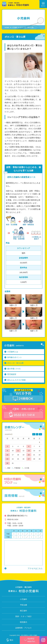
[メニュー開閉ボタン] (43, 4)
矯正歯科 (23, 611)
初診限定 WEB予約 (30, 640)
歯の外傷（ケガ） (14, 369)
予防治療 (23, 605)
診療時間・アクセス (24, 628)
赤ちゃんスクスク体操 (16, 380)
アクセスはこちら (35, 568)
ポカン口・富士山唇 (15, 363)
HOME (7, 27)
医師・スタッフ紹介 (24, 616)
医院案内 (23, 622)
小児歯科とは (13, 352)
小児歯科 (14, 27)
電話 (10, 640)
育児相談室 (12, 374)
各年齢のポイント (15, 357)
